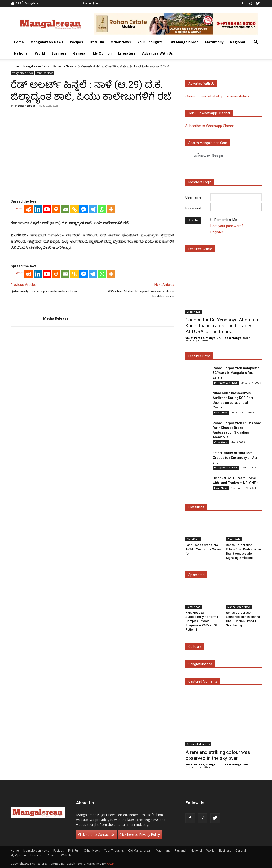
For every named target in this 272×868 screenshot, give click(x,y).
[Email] (65, 209)
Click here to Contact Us (96, 834)
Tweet (19, 208)
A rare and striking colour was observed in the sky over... (218, 755)
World (40, 53)
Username (193, 197)
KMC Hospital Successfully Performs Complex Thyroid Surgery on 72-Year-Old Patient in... (202, 621)
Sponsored (196, 575)
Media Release (25, 106)
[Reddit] (29, 209)
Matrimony (214, 42)
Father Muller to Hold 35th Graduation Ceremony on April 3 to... (236, 458)
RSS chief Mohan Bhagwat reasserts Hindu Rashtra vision (141, 294)
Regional (238, 42)
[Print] (56, 209)
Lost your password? (227, 226)
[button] (256, 42)
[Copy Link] (74, 209)
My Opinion (102, 53)
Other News (121, 42)
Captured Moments (203, 681)
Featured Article (200, 249)
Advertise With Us (158, 53)
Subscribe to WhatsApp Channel (210, 126)
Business (59, 53)
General (80, 53)
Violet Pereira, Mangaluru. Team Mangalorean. (218, 338)
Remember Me (226, 220)
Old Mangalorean (184, 42)
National (21, 53)
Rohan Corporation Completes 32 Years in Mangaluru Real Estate (236, 373)
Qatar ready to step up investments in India (44, 291)
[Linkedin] (38, 209)
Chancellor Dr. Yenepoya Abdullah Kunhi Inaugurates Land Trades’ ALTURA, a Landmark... (222, 326)
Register (217, 232)
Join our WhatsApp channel (209, 113)
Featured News (199, 356)
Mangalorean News (47, 42)
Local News (194, 312)
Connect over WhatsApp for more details (217, 96)
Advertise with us (201, 84)
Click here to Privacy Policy (140, 834)
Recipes (76, 42)
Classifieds (221, 442)
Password (193, 208)
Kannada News (63, 66)
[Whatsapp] (102, 209)
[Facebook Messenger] (84, 209)
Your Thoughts (150, 42)
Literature (127, 53)
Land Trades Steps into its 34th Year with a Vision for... (203, 549)
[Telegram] (93, 209)
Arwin (111, 864)
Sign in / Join (90, 3)
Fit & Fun (97, 42)
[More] (111, 209)
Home (19, 42)
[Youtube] (47, 209)
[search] (219, 156)
